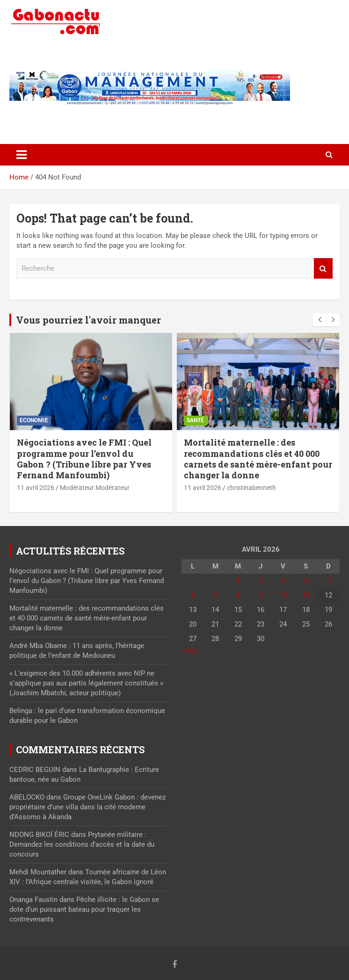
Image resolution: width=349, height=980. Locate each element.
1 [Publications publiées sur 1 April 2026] (238, 581)
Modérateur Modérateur (95, 488)
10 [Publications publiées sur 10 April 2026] (283, 595)
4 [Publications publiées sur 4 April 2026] (306, 581)
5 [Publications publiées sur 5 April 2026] (328, 581)
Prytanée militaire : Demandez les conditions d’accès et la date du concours (82, 844)
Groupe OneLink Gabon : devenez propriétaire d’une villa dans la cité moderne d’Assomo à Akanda (87, 807)
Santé (195, 420)
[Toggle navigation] (22, 155)
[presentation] (320, 320)
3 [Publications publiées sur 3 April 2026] (283, 581)
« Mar (190, 651)
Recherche (323, 269)
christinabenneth (251, 488)
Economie (34, 420)
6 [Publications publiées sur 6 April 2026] (193, 595)
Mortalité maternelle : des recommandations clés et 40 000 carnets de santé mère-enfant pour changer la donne (258, 459)
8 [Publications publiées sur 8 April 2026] (238, 595)
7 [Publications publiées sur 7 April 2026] (215, 595)
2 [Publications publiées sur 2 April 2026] (261, 581)
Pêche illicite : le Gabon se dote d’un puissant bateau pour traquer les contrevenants (84, 909)
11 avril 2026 (36, 488)
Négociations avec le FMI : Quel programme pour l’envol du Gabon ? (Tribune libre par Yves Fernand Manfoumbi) (84, 459)
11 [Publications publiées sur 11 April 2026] (306, 595)
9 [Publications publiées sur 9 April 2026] (261, 595)
